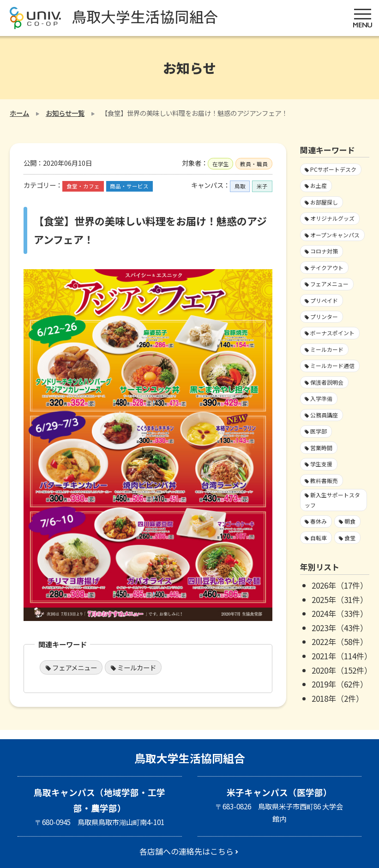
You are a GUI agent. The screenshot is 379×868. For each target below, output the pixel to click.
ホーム (19, 113)
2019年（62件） (340, 684)
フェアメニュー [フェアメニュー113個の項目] (329, 284)
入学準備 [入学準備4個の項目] (321, 398)
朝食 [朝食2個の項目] (350, 521)
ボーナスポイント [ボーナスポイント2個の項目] (332, 333)
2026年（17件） (340, 585)
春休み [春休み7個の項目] (319, 521)
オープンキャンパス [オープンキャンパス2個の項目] (335, 235)
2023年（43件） (340, 628)
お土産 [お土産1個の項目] (319, 185)
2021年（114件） (342, 656)
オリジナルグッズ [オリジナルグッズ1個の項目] (332, 218)
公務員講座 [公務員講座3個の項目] (324, 415)
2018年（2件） (338, 698)
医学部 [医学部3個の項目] (319, 431)
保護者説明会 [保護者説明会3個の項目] (327, 382)
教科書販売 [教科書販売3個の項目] (324, 480)
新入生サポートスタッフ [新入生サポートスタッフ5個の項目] (332, 500)
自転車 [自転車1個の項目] (319, 538)
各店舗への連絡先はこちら (186, 851)
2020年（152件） (342, 670)
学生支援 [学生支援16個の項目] (321, 464)
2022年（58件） (340, 642)
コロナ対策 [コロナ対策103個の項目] (324, 251)
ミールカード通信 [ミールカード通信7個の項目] (332, 365)
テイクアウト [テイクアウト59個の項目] (327, 268)
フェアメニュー (75, 667)
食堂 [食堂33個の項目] (350, 538)
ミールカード (137, 667)
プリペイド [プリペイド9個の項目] (324, 300)
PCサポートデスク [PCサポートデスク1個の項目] (333, 169)
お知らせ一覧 (65, 113)
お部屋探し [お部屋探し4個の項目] (324, 202)
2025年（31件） (340, 600)
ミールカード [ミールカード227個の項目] (327, 349)
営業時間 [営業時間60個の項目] (321, 448)
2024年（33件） (340, 613)
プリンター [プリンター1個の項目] (324, 316)
